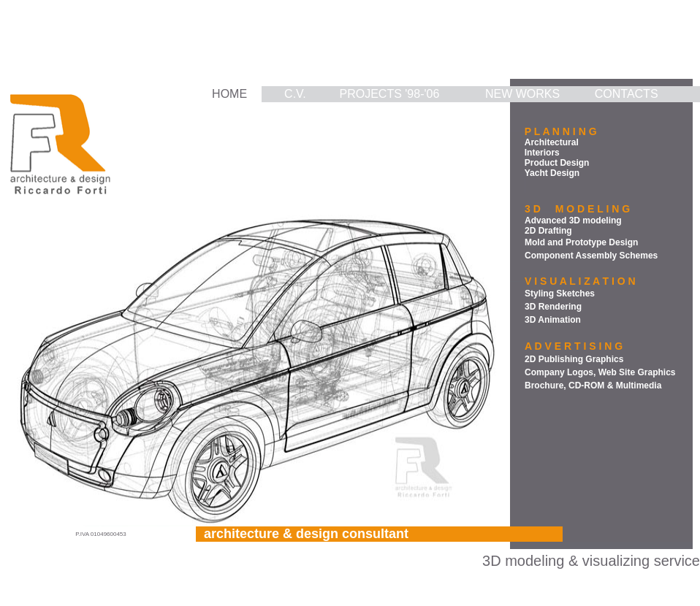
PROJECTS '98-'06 (390, 94)
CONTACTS (627, 94)
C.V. (295, 94)
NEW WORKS (522, 94)
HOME (229, 94)
